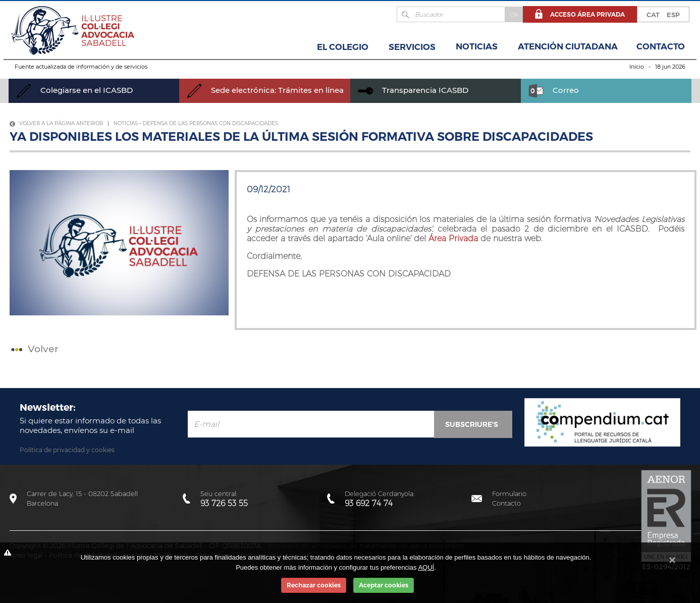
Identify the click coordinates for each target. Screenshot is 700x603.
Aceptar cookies (384, 585)
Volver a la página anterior (56, 123)
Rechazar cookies (314, 585)
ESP (673, 15)
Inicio (637, 67)
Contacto (661, 46)
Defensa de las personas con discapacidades (210, 123)
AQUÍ (426, 567)
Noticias (477, 46)
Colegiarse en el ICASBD (74, 90)
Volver (34, 349)
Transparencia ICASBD (413, 90)
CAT (653, 15)
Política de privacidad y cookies (67, 450)
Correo (554, 90)
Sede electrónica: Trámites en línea (265, 90)
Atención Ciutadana (568, 46)
